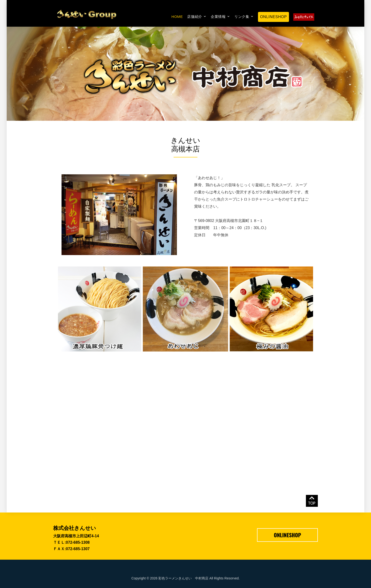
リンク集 (242, 17)
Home (177, 17)
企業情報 (218, 17)
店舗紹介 (195, 17)
